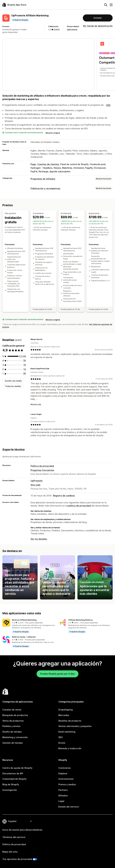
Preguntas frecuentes (42, 470)
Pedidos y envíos (11, 726)
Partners (63, 790)
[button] (29, 626)
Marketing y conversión (15, 737)
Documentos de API (13, 773)
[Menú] (111, 5)
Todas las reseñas (13, 386)
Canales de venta (12, 710)
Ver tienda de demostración (98, 26)
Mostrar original (53, 133)
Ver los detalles (39, 539)
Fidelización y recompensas (45, 188)
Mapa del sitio (10, 852)
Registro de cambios (64, 496)
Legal (61, 801)
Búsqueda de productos (15, 715)
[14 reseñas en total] (25, 369)
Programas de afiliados (43, 179)
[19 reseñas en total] (25, 365)
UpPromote (72, 30)
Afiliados (63, 796)
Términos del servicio (14, 837)
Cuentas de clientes (48, 164)
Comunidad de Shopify (14, 779)
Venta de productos (13, 721)
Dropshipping (66, 710)
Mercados (64, 715)
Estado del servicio (69, 807)
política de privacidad (79, 506)
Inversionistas (66, 779)
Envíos (62, 743)
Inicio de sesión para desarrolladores (22, 830)
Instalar (98, 18)
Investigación (10, 790)
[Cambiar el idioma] (20, 821)
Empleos (63, 773)
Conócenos (65, 768)
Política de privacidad (42, 466)
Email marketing (67, 732)
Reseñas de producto (70, 721)
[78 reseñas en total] (24, 361)
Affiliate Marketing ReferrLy (80, 620)
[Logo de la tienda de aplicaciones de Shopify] (14, 5)
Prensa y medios (67, 784)
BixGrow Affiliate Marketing (24, 620)
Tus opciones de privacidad (17, 859)
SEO (60, 737)
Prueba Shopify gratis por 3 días (57, 674)
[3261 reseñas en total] (22, 356)
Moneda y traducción (70, 748)
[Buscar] (106, 5)
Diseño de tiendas (12, 732)
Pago (33, 164)
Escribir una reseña (13, 381)
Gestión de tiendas (13, 743)
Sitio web (35, 485)
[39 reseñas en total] (24, 373)
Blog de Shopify (11, 784)
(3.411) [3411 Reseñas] (57, 30)
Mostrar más (36, 404)
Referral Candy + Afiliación (24, 637)
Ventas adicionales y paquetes (75, 726)
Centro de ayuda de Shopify (17, 768)
